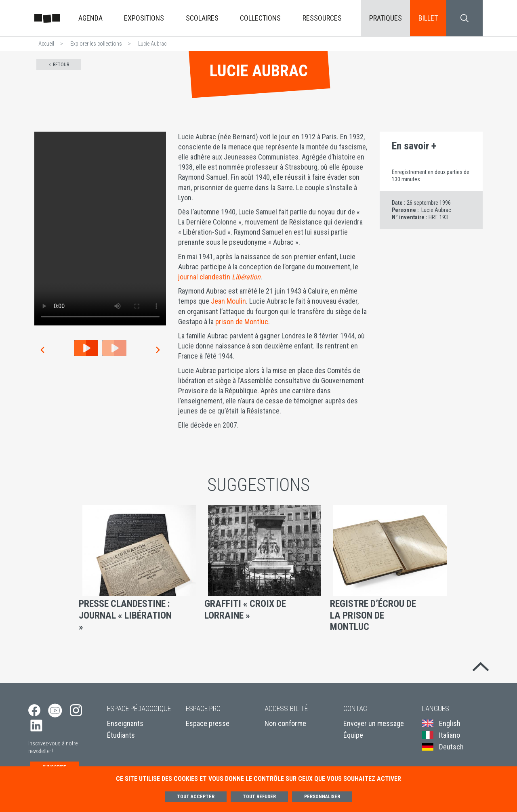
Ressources (322, 18)
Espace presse (208, 727)
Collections (260, 18)
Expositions (144, 18)
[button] (42, 350)
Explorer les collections (96, 44)
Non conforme (285, 727)
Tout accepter (196, 797)
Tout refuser (259, 797)
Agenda (90, 18)
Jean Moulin (228, 301)
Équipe (353, 738)
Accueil (46, 44)
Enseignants (125, 727)
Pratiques (386, 18)
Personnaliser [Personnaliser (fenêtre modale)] (322, 797)
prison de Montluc (242, 322)
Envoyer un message (374, 727)
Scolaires (202, 18)
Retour (61, 65)
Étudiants (121, 738)
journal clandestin (219, 277)
